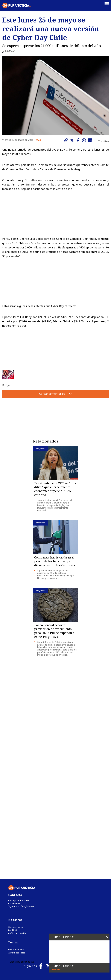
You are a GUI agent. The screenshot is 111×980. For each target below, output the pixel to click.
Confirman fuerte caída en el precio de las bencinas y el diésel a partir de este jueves (55, 562)
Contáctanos (14, 850)
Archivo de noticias (17, 899)
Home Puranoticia (16, 896)
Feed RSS (13, 877)
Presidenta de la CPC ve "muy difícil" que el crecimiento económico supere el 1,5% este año (55, 489)
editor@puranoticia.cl (18, 846)
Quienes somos (15, 874)
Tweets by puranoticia (21, 908)
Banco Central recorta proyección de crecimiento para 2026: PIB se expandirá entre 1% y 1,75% (54, 631)
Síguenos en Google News (20, 853)
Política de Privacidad (18, 880)
